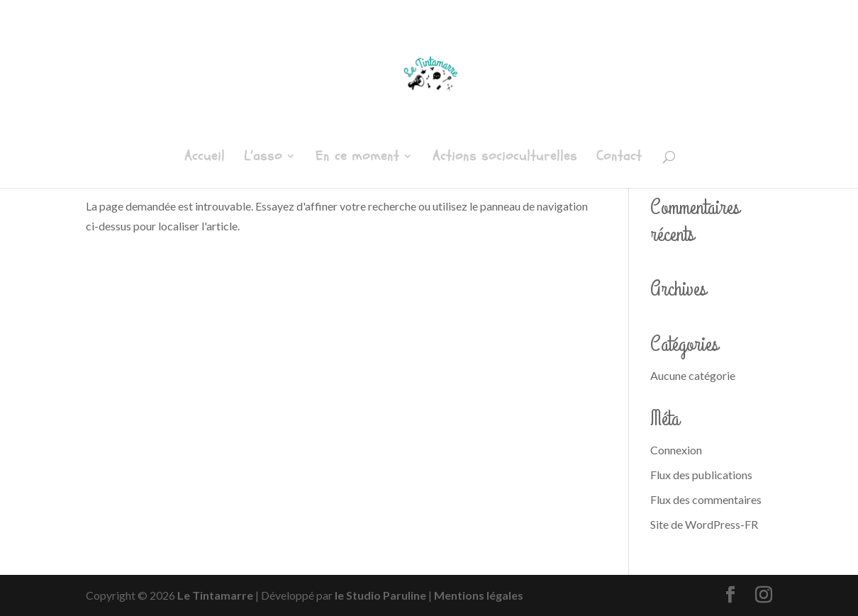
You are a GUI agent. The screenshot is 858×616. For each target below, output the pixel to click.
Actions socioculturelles (505, 158)
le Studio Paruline (380, 595)
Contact (619, 158)
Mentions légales (479, 595)
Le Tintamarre (215, 595)
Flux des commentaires (706, 499)
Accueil (205, 158)
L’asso (263, 158)
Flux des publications (701, 475)
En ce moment (357, 158)
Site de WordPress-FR (704, 524)
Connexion (676, 450)
